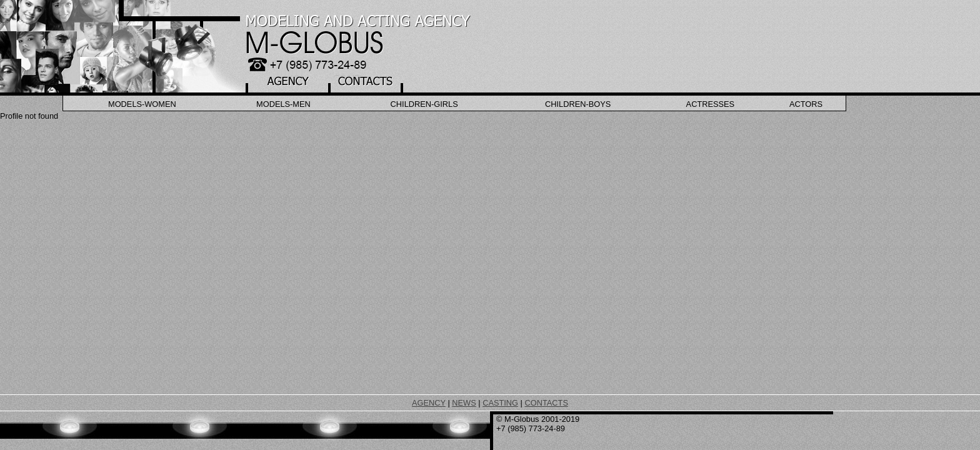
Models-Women (142, 104)
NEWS (464, 403)
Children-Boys (578, 104)
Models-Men (283, 104)
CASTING (500, 403)
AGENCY (429, 403)
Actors (806, 104)
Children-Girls (424, 104)
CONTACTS (546, 403)
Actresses (711, 104)
